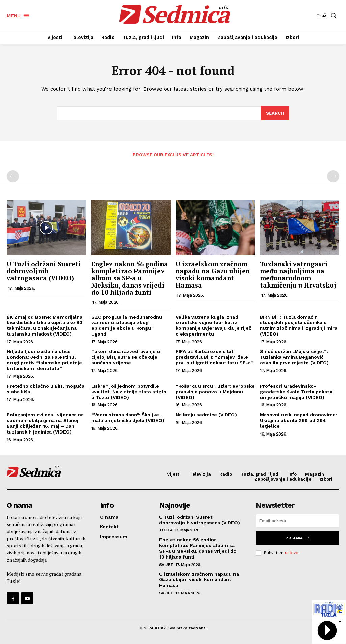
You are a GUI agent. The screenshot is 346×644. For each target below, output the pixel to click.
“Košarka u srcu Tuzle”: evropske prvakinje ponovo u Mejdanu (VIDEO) (215, 392)
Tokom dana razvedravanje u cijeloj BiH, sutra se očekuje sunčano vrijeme (126, 357)
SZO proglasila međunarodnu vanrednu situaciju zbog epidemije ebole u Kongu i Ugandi (127, 325)
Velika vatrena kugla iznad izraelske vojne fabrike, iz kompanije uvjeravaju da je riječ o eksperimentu (214, 325)
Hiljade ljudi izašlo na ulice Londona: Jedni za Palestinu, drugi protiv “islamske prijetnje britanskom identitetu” (44, 360)
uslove (292, 553)
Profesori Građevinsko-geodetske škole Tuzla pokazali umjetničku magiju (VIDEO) (298, 392)
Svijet (166, 565)
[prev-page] (13, 176)
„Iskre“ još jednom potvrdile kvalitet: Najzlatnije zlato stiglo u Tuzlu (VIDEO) (129, 392)
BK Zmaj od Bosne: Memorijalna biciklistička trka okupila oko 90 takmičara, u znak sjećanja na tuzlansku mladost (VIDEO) (45, 325)
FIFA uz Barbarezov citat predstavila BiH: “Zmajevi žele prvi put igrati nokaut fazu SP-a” (214, 357)
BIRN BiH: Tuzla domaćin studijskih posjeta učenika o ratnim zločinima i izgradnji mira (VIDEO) (299, 325)
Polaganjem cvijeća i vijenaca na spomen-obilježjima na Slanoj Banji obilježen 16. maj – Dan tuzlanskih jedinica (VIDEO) (45, 423)
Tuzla (166, 530)
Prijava (298, 538)
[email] (298, 521)
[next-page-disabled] (333, 176)
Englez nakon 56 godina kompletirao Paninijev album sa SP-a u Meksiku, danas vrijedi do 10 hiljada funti (130, 278)
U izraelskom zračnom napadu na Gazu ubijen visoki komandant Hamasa (213, 274)
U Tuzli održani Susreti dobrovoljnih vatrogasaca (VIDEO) (44, 271)
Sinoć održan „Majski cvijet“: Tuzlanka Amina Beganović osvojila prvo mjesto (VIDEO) (294, 357)
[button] (328, 15)
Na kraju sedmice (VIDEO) (206, 415)
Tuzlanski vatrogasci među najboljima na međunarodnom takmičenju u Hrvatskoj (298, 274)
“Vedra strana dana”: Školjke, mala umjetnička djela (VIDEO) (128, 417)
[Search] (275, 114)
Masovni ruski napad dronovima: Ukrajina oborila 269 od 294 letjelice (298, 420)
